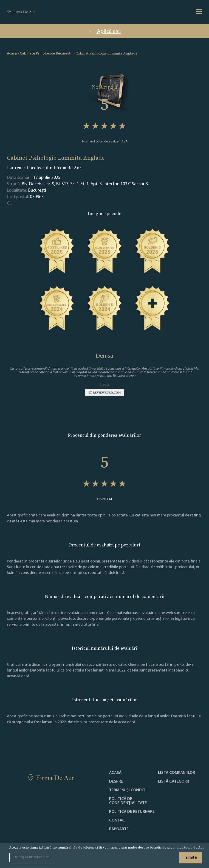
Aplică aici (104, 31)
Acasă (115, 773)
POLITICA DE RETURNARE (132, 812)
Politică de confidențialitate (128, 801)
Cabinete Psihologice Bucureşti (46, 54)
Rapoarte (119, 829)
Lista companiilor (177, 773)
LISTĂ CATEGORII (174, 782)
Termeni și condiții (128, 790)
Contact (118, 821)
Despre (116, 782)
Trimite (190, 858)
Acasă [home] (12, 54)
